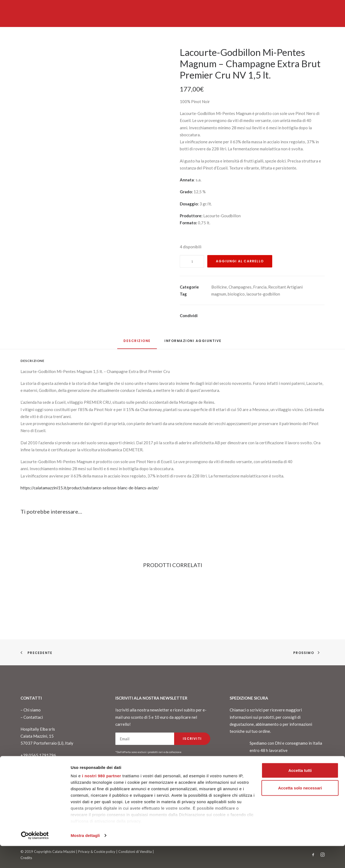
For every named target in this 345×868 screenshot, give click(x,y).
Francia (260, 287)
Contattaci (33, 717)
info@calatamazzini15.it (42, 769)
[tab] (193, 343)
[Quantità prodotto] (192, 261)
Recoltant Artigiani (285, 287)
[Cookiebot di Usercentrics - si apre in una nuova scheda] (35, 857)
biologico (236, 294)
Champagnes (240, 287)
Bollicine (219, 287)
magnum (219, 294)
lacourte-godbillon (263, 294)
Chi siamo (32, 710)
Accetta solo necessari (300, 810)
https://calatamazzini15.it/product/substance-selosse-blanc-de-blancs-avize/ (90, 488)
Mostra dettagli (85, 857)
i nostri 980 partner (101, 798)
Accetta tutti (300, 792)
